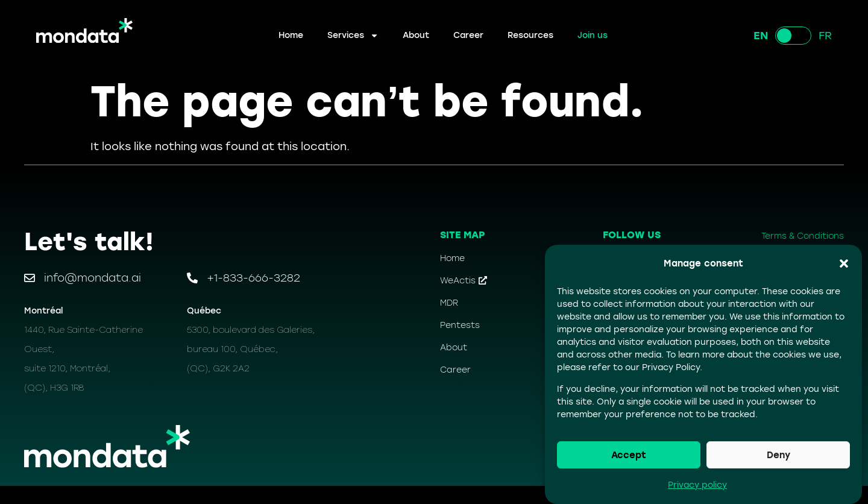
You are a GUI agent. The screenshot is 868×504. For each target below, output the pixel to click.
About (416, 35)
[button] (844, 263)
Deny (778, 455)
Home (291, 35)
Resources (530, 35)
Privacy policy (697, 485)
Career (468, 35)
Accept (629, 455)
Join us (593, 35)
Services (353, 36)
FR (825, 36)
